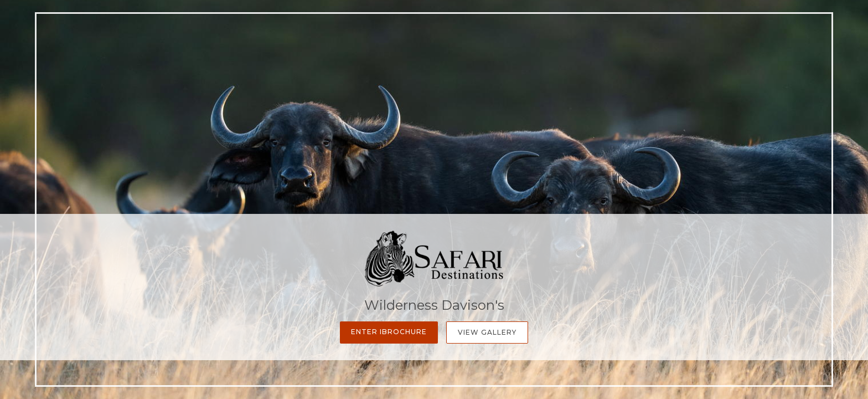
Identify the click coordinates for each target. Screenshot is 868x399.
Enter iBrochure (389, 332)
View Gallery (487, 332)
